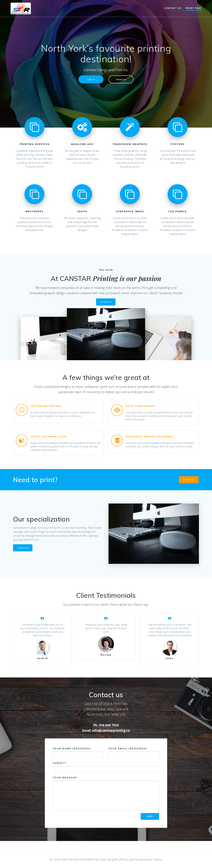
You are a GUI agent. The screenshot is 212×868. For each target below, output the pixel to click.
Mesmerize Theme (150, 860)
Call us (90, 79)
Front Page (194, 8)
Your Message (106, 803)
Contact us (106, 302)
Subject (106, 777)
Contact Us (173, 8)
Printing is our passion (127, 279)
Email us (122, 79)
